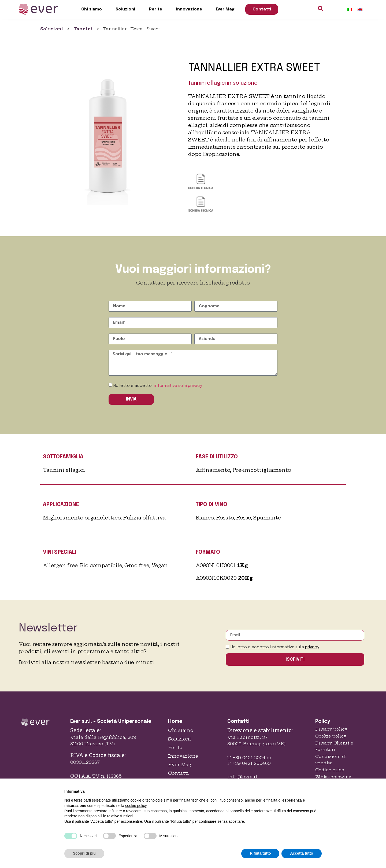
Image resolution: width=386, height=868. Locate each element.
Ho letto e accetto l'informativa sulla (275, 647)
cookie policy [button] (136, 806)
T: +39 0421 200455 (249, 758)
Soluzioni (125, 9)
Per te (156, 9)
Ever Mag (225, 9)
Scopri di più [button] (84, 853)
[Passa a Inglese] (360, 10)
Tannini (83, 29)
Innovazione (189, 9)
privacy (312, 647)
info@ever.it (242, 777)
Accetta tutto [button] (302, 853)
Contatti (262, 9)
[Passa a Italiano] (350, 10)
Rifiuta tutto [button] (260, 853)
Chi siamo (92, 9)
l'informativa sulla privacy (177, 386)
